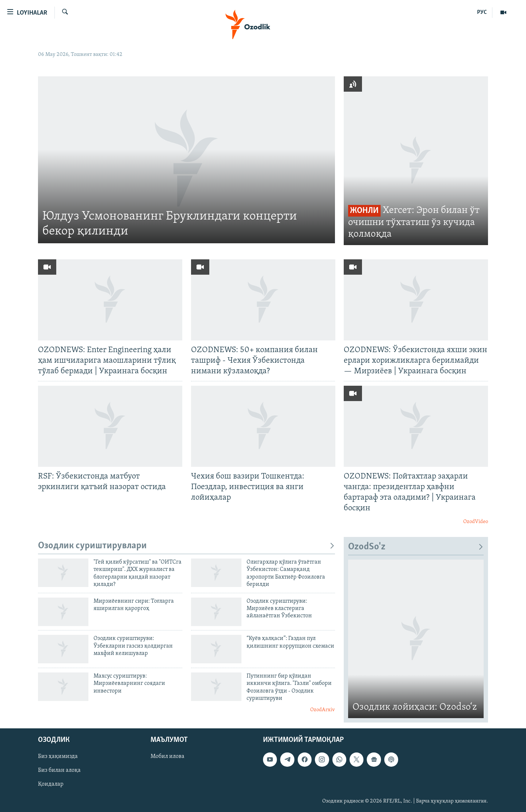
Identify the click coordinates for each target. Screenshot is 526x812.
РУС (482, 12)
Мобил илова (167, 756)
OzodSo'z (416, 547)
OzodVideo (476, 522)
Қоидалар (51, 784)
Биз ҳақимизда (58, 756)
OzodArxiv (323, 710)
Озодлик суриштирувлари (186, 546)
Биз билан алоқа (59, 770)
